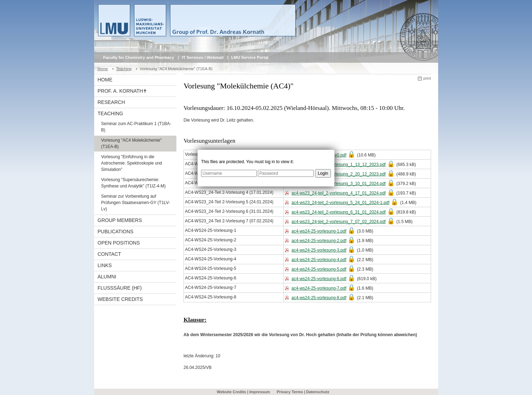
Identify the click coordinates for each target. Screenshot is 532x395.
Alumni (107, 277)
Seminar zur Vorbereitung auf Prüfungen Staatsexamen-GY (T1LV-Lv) (136, 203)
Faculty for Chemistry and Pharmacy (139, 57)
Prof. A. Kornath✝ (123, 91)
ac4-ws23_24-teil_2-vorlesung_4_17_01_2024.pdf (338, 193)
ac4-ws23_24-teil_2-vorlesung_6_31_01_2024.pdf (338, 212)
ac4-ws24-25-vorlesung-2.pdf (319, 241)
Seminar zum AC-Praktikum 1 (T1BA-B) (136, 127)
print (427, 78)
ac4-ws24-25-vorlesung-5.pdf (319, 269)
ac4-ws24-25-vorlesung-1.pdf (319, 231)
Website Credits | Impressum (244, 392)
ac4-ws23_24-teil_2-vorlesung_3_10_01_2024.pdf (338, 184)
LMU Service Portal (250, 57)
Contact (110, 254)
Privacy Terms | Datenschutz (303, 392)
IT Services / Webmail (203, 57)
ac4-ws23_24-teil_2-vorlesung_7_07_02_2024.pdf (338, 222)
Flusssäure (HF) (120, 288)
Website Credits (120, 299)
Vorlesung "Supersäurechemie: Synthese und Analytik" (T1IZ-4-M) (134, 183)
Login (323, 173)
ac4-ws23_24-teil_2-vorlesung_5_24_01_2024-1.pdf (340, 203)
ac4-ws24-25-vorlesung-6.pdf (319, 279)
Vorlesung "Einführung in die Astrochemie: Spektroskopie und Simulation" (132, 163)
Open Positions (119, 243)
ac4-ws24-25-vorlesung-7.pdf (319, 288)
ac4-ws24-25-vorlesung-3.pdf (319, 250)
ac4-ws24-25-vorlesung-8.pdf (319, 298)
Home (103, 69)
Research (111, 102)
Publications (116, 232)
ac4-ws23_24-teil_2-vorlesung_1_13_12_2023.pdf (338, 165)
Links (105, 265)
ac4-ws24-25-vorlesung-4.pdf (319, 260)
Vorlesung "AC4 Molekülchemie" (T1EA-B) (132, 143)
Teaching (124, 69)
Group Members (120, 220)
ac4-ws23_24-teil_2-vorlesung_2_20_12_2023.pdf (338, 174)
